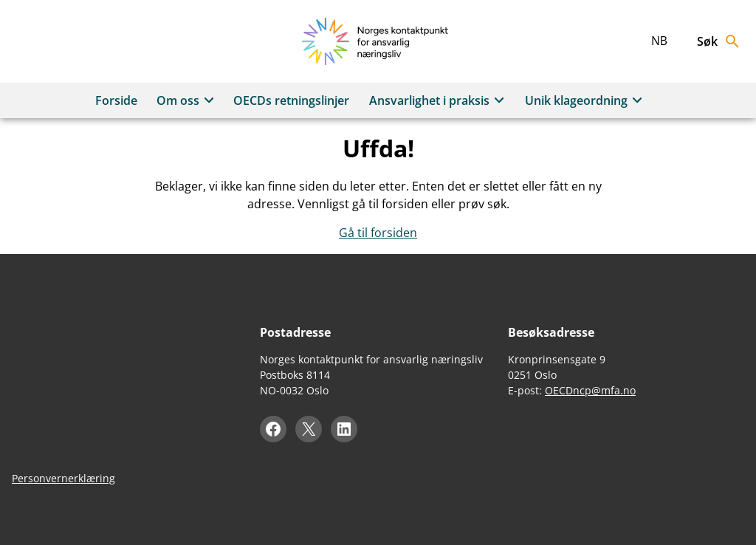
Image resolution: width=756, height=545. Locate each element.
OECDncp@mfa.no (590, 390)
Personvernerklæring (63, 478)
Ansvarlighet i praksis (439, 100)
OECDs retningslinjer (291, 100)
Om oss (188, 100)
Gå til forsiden (378, 233)
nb (659, 41)
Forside (116, 100)
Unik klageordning (586, 100)
